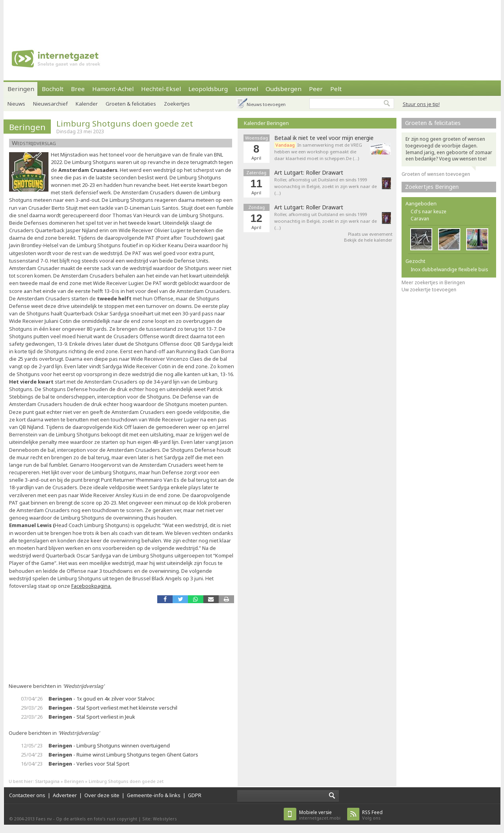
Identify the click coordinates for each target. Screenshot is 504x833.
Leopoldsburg (208, 89)
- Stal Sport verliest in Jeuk (92, 717)
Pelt (336, 89)
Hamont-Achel (113, 89)
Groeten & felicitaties (131, 104)
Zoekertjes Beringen (432, 187)
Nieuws (16, 104)
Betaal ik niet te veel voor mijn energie (324, 138)
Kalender (87, 104)
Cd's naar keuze (429, 212)
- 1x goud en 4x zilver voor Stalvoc (101, 699)
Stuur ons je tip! (421, 104)
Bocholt (53, 89)
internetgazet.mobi (320, 815)
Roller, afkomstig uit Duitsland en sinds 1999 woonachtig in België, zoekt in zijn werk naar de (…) (325, 186)
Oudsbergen (284, 89)
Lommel (247, 89)
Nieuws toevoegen (266, 104)
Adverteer (65, 795)
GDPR (195, 795)
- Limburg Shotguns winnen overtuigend (109, 745)
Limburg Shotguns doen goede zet (125, 123)
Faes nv (44, 819)
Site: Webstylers (160, 819)
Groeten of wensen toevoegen (436, 174)
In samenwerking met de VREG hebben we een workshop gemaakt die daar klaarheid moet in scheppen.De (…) (318, 152)
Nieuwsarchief (50, 104)
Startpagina (47, 781)
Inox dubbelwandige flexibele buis (449, 269)
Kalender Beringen (266, 123)
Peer (316, 89)
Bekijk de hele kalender (368, 240)
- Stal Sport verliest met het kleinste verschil (113, 708)
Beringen (21, 89)
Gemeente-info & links (154, 795)
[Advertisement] (252, 18)
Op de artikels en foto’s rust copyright (97, 819)
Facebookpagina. (91, 586)
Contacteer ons (27, 795)
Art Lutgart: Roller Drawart (309, 173)
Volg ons (372, 815)
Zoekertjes (177, 104)
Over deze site (102, 795)
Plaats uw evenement (370, 234)
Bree (78, 89)
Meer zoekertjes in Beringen (433, 282)
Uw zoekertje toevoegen (429, 290)
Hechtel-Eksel (161, 89)
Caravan (420, 219)
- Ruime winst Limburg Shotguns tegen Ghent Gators (123, 755)
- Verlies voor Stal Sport (89, 764)
